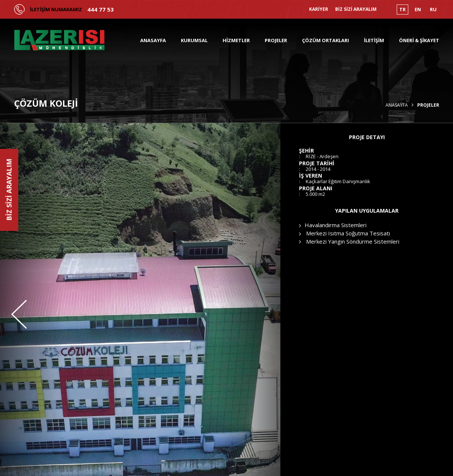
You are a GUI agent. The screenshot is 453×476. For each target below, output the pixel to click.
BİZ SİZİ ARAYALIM (356, 9)
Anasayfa (397, 105)
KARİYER (319, 9)
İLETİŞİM (374, 40)
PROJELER (276, 40)
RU (433, 9)
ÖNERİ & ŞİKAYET (419, 40)
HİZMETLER (236, 40)
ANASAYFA (153, 40)
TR (402, 9)
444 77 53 (100, 10)
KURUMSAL (194, 40)
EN (418, 9)
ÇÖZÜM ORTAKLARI (325, 40)
